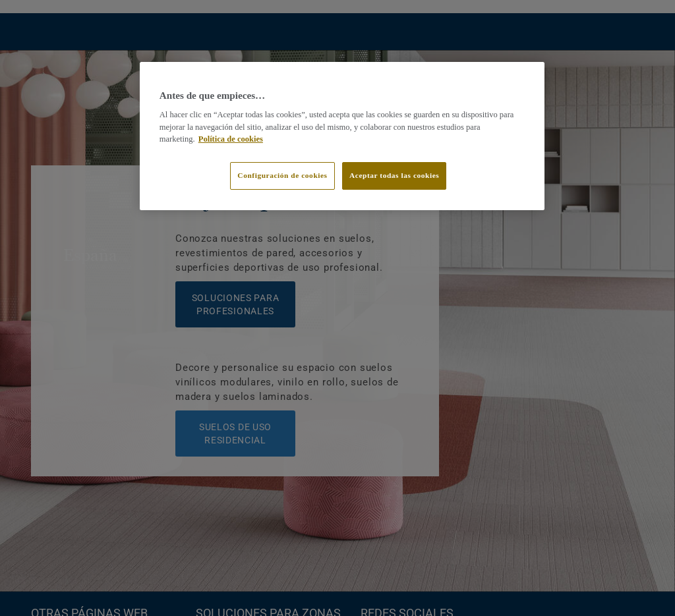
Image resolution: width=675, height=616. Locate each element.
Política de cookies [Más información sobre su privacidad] (231, 139)
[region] (342, 136)
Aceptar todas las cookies (394, 175)
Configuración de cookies (282, 175)
